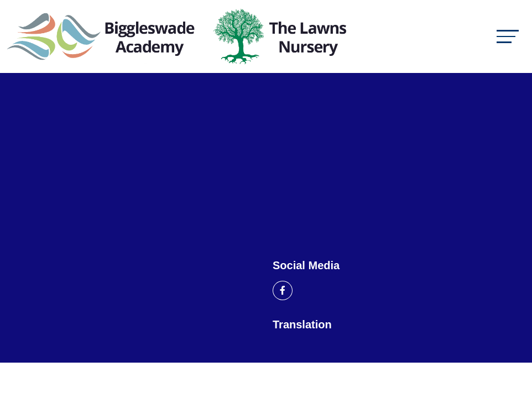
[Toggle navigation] (508, 36)
